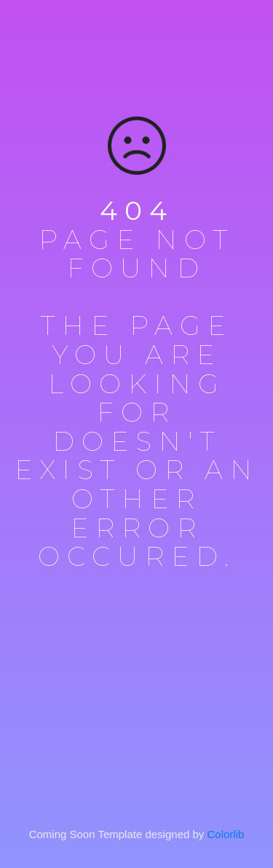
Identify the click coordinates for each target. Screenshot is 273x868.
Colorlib (226, 834)
